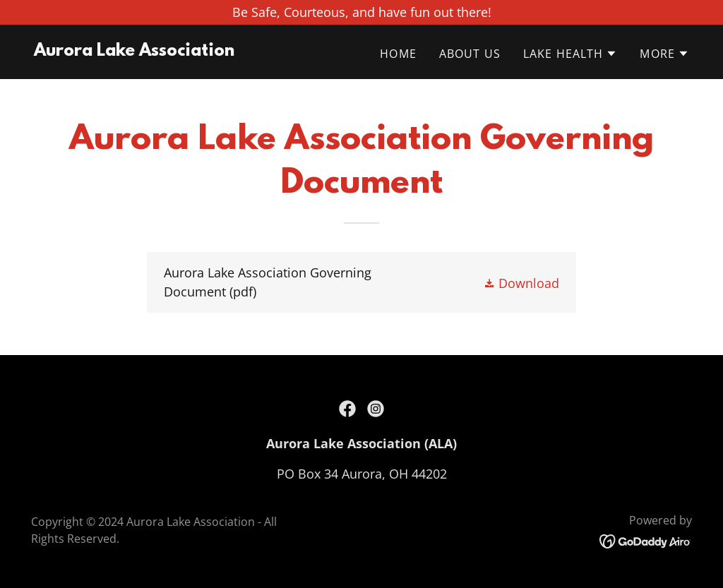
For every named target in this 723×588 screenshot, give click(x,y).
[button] (570, 54)
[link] (134, 51)
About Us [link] (470, 54)
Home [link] (398, 54)
